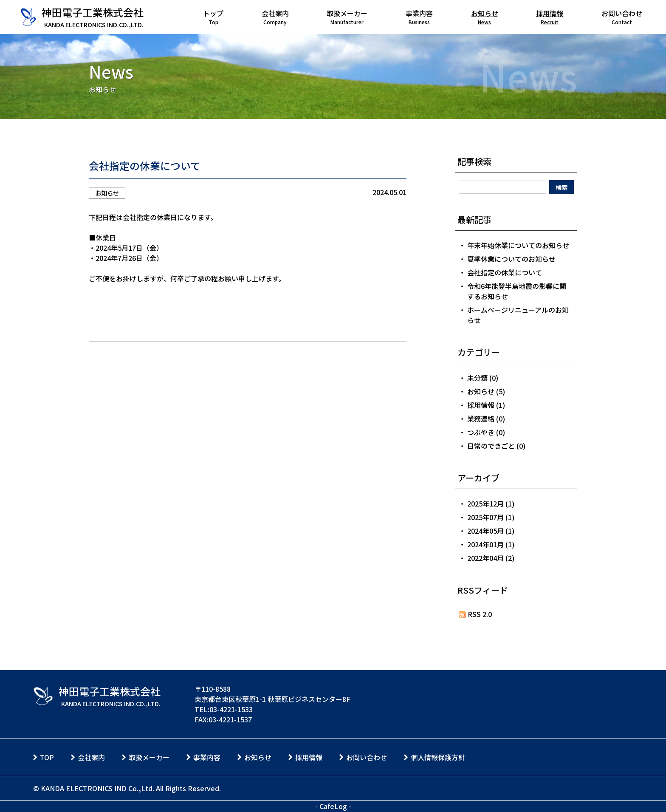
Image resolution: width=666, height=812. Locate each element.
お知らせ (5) (486, 391)
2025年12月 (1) (491, 504)
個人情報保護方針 (438, 757)
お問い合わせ (367, 757)
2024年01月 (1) (491, 544)
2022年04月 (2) (491, 558)
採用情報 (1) (486, 405)
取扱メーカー (149, 757)
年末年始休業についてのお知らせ (518, 245)
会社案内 (91, 757)
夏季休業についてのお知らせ (511, 259)
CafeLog (333, 806)
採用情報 (309, 757)
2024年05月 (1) (491, 531)
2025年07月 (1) (491, 517)
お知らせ (107, 193)
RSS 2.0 (476, 614)
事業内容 (207, 757)
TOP (47, 757)
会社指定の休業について (145, 166)
